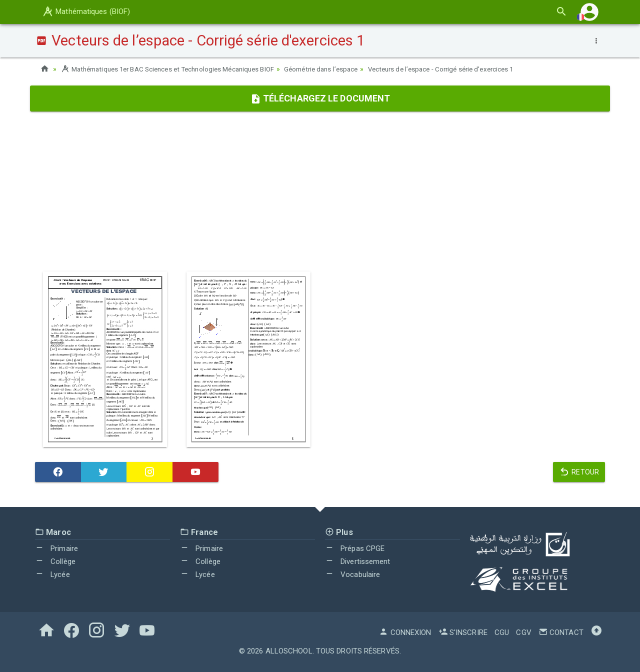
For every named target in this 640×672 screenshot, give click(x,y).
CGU (502, 632)
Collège (55, 561)
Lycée (52, 574)
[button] (589, 12)
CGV (523, 632)
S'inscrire (463, 632)
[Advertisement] (320, 191)
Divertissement (358, 561)
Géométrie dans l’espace (339, 69)
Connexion (405, 632)
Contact (561, 632)
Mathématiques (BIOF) (86, 11)
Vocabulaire (352, 574)
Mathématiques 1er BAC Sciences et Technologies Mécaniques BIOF (175, 69)
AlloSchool (289, 651)
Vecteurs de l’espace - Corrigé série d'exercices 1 (467, 69)
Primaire (56, 548)
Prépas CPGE (355, 548)
